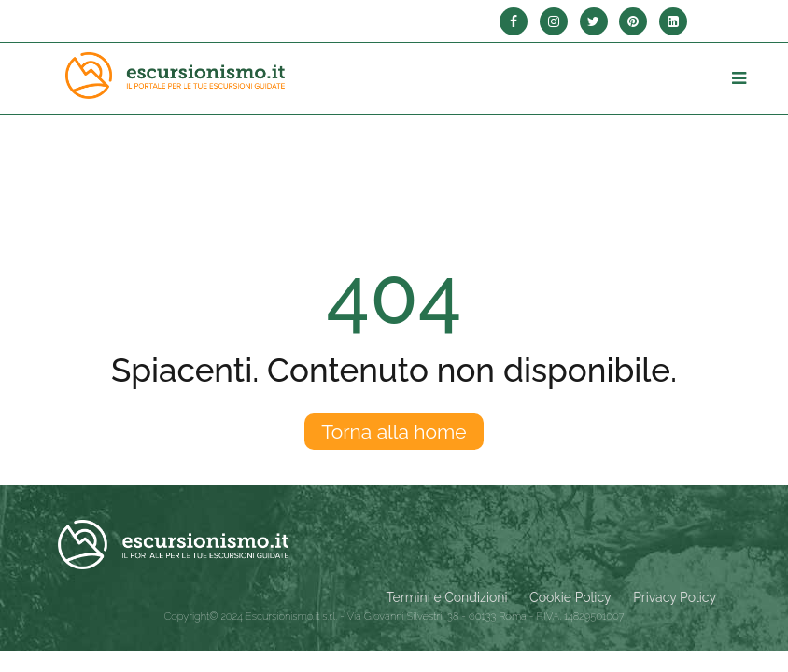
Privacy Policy (675, 597)
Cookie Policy (570, 597)
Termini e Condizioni (447, 597)
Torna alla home (394, 432)
